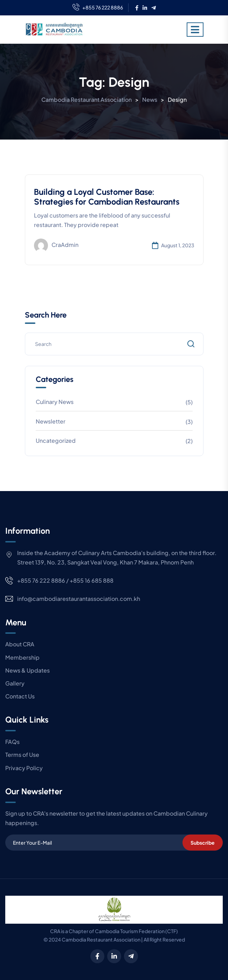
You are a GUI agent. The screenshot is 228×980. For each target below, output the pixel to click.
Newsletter (51, 421)
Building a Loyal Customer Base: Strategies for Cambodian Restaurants (107, 197)
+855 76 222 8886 (98, 8)
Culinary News (55, 402)
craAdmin (56, 246)
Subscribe (203, 843)
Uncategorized (56, 441)
